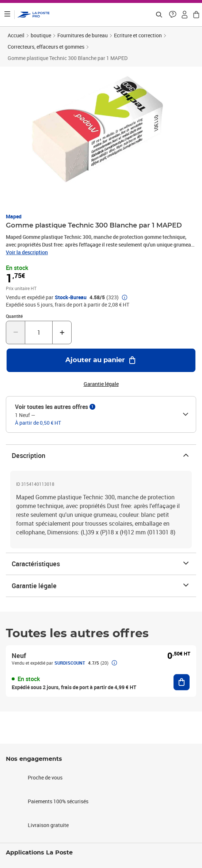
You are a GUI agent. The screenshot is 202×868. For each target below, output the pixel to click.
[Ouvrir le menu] (7, 15)
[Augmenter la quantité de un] (62, 332)
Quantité (14, 316)
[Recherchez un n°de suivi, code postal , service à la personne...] (159, 15)
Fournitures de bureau (83, 35)
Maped (14, 216)
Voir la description (27, 252)
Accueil (16, 35)
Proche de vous (45, 777)
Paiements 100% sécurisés (58, 801)
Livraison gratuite (48, 825)
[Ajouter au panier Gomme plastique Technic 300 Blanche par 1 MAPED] (101, 360)
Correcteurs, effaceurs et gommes (46, 47)
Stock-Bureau (71, 297)
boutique (41, 35)
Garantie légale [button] (101, 384)
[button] (173, 15)
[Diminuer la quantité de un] (16, 332)
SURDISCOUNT (70, 663)
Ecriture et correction (138, 35)
